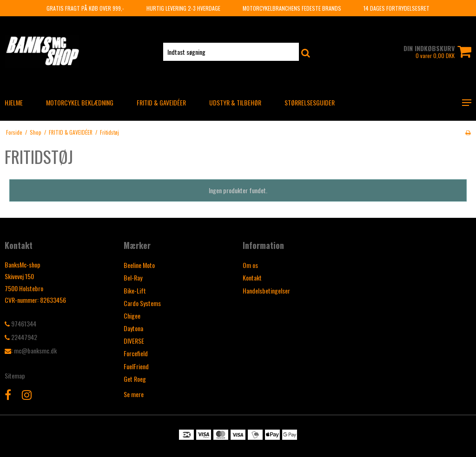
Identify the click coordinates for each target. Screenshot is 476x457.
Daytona (133, 328)
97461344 (20, 323)
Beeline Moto (139, 265)
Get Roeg (135, 379)
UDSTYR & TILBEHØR (235, 102)
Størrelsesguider (310, 102)
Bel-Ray (133, 277)
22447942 (21, 337)
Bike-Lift (135, 291)
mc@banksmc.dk (35, 350)
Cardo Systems (142, 303)
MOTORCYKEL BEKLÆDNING (80, 102)
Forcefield (136, 353)
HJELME (14, 102)
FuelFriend (136, 366)
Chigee (132, 316)
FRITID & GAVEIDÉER (161, 102)
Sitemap (15, 375)
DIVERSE (134, 341)
